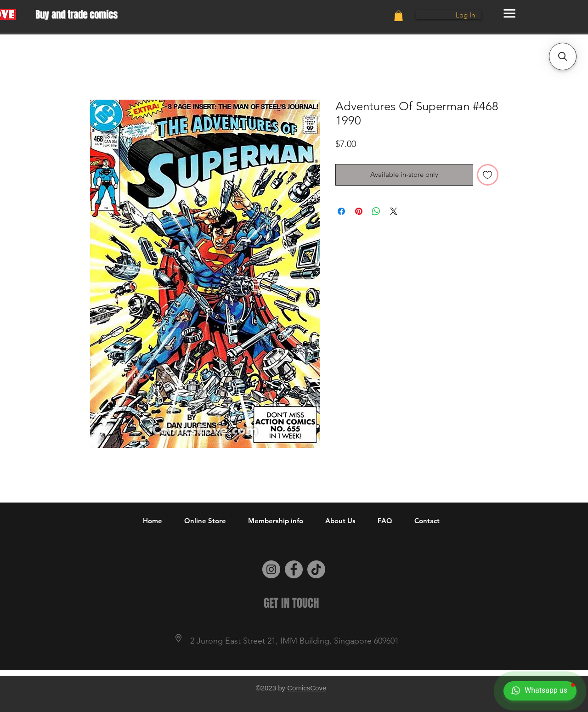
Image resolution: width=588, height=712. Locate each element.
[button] (399, 16)
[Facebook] (294, 569)
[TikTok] (316, 569)
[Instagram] (271, 569)
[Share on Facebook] (341, 211)
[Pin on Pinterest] (359, 211)
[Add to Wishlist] (488, 175)
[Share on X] (394, 211)
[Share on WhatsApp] (376, 211)
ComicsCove (307, 688)
